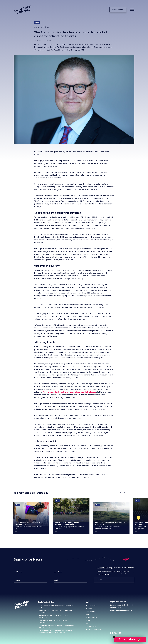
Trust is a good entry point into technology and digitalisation (70, 392)
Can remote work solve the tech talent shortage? (53, 622)
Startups (89, 609)
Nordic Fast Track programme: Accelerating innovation (55, 611)
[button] (95, 568)
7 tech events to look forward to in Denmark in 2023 (56, 606)
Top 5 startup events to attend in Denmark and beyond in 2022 (56, 627)
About (88, 624)
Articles (46, 27)
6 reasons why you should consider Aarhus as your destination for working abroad (55, 632)
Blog (88, 615)
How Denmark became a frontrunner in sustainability (53, 616)
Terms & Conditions (93, 630)
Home (37, 27)
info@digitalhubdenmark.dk (104, 574)
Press (88, 621)
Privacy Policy (91, 627)
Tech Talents (91, 606)
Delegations (91, 612)
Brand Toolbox (91, 618)
